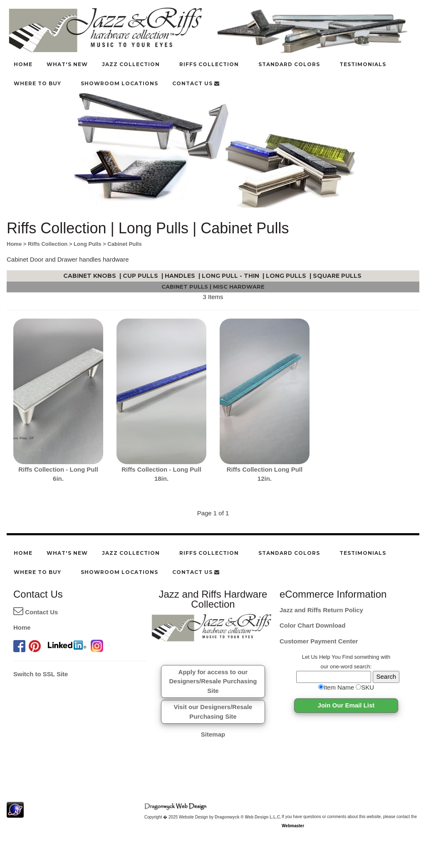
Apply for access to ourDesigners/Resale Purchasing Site (213, 681)
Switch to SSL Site (41, 674)
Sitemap (213, 734)
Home (22, 627)
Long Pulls (287, 276)
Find (348, 657)
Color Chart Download (312, 625)
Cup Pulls (141, 276)
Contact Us (36, 612)
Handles (181, 276)
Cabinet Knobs (90, 276)
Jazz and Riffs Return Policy (321, 610)
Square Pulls (338, 276)
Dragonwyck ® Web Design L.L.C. (248, 817)
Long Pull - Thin (231, 276)
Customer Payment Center (319, 641)
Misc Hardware (239, 287)
